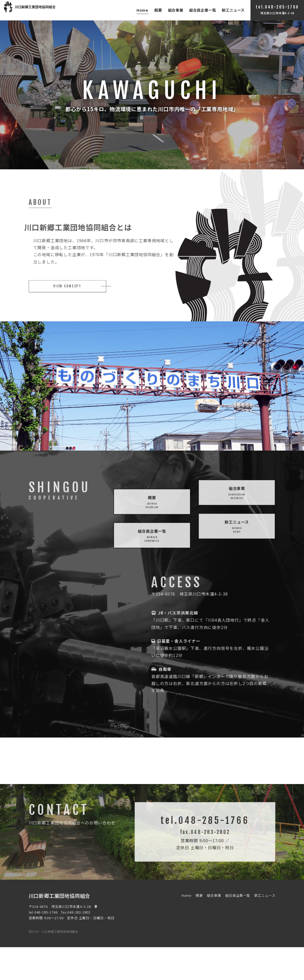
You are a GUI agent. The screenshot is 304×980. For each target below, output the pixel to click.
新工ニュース (233, 10)
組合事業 (176, 10)
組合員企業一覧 (203, 10)
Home (142, 10)
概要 (158, 10)
